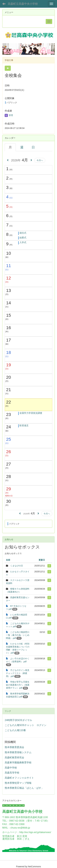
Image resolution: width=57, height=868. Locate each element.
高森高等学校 (12, 773)
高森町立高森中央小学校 (23, 4)
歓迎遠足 (24, 425)
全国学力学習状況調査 (31, 413)
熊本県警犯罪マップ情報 (18, 783)
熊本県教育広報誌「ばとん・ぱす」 (24, 788)
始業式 (23, 238)
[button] (6, 49)
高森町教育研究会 (14, 758)
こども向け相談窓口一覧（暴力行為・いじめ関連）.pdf (18, 635)
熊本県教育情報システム (18, 752)
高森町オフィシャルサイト (19, 778)
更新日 (42, 560)
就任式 (23, 233)
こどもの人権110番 (15, 730)
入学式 (23, 242)
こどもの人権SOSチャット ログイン (26, 725)
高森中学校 (11, 768)
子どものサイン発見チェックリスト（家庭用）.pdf (18, 673)
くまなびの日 (17, 566)
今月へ (40, 160)
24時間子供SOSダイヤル (18, 720)
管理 (9, 115)
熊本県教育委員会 (14, 747)
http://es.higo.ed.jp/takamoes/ (35, 832)
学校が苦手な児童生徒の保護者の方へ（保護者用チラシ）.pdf (18, 685)
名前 (8, 560)
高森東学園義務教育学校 (18, 763)
